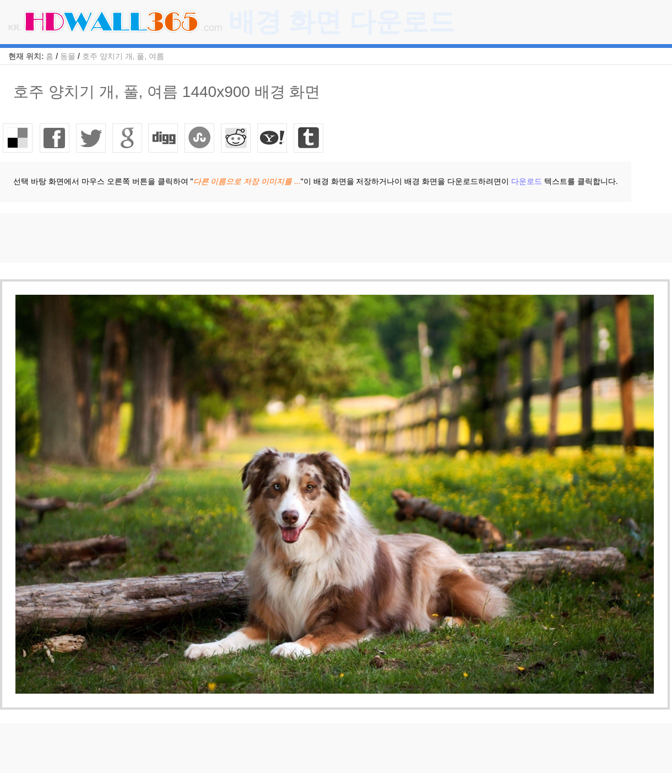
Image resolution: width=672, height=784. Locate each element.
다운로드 (527, 181)
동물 (68, 56)
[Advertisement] (200, 238)
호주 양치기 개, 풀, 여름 (123, 56)
